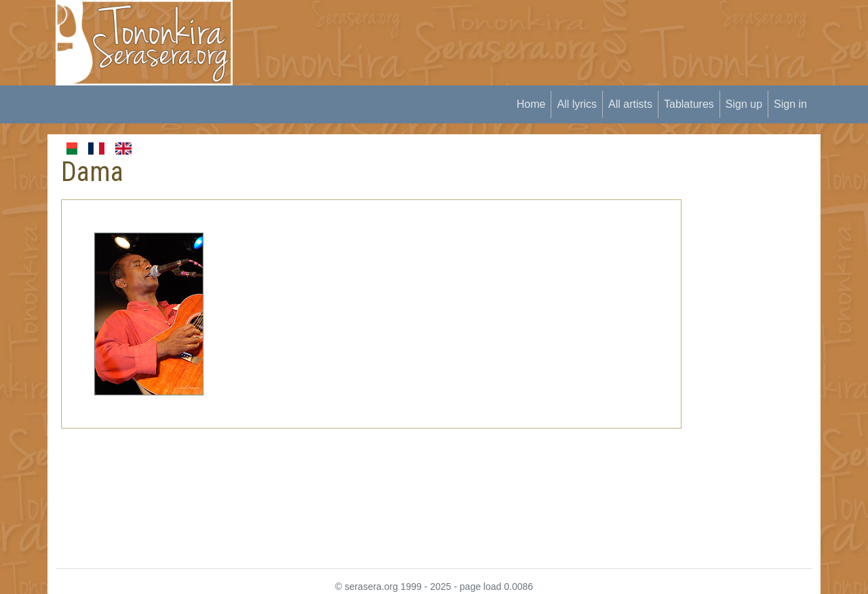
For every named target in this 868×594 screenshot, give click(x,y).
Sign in (790, 104)
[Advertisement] (496, 31)
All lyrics (577, 104)
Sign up (744, 104)
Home (531, 104)
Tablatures (689, 104)
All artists (630, 104)
